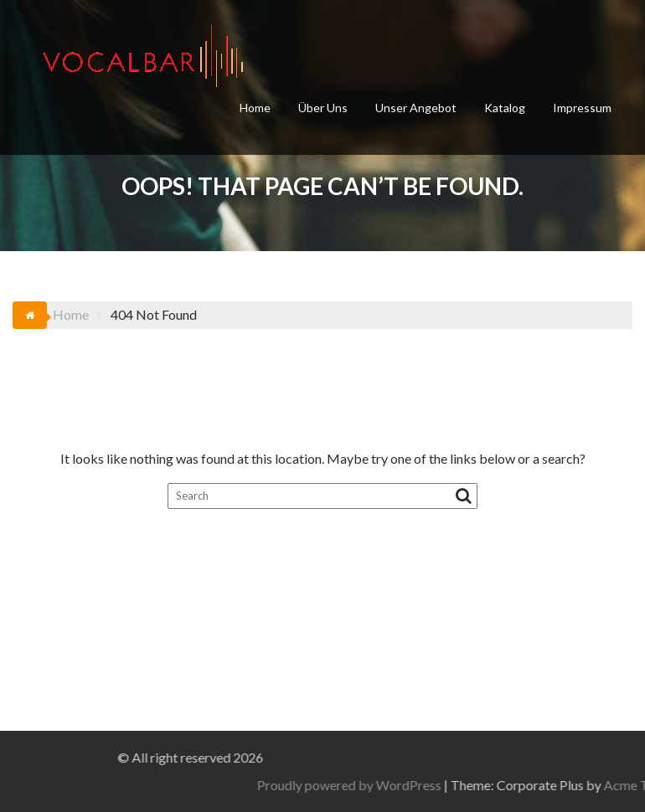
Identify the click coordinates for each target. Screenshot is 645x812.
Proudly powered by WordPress (482, 785)
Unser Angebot (416, 108)
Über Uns (323, 108)
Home (255, 108)
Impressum (582, 108)
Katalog (505, 108)
